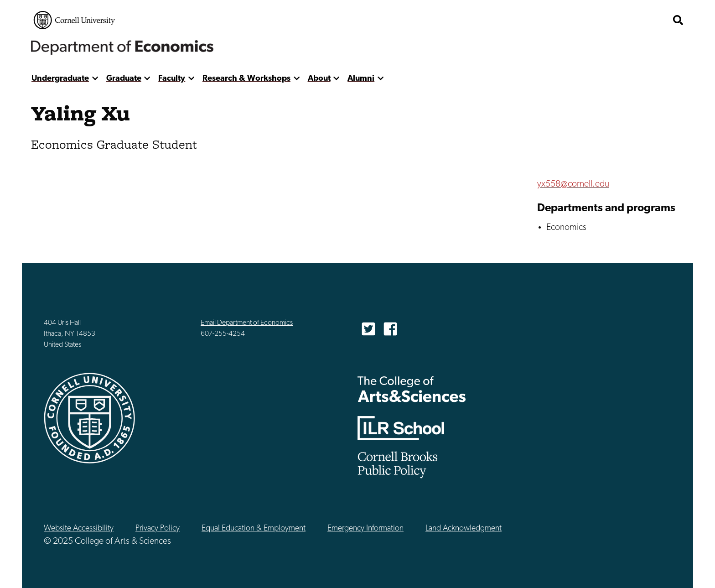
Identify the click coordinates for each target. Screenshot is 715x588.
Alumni (361, 79)
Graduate (124, 79)
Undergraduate (60, 79)
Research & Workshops (246, 79)
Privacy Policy (158, 528)
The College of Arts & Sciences (412, 389)
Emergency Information (365, 528)
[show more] (95, 79)
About (319, 79)
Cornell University (74, 20)
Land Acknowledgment (464, 528)
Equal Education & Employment (254, 528)
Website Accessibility (79, 528)
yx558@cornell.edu (573, 184)
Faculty (172, 79)
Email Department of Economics (247, 323)
